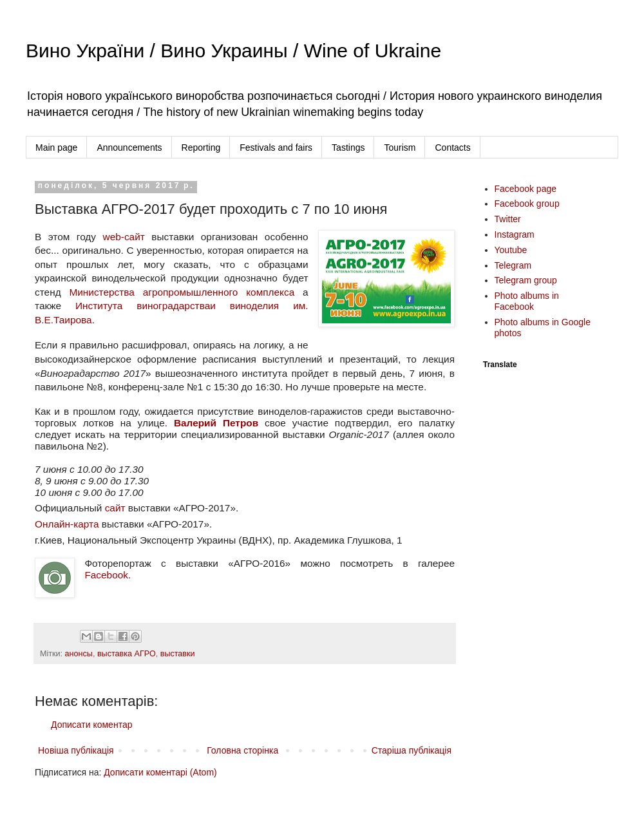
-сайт (133, 237)
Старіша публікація (412, 750)
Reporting (201, 147)
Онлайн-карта (67, 524)
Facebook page (526, 189)
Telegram (513, 265)
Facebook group (527, 204)
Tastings (348, 147)
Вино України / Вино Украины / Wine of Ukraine (233, 51)
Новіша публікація (76, 750)
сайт (115, 508)
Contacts (452, 147)
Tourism (400, 147)
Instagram (515, 234)
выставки (178, 654)
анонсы (79, 654)
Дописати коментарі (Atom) (160, 772)
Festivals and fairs (276, 147)
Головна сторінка (242, 750)
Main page (56, 147)
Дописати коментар (91, 725)
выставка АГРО (127, 654)
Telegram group (526, 280)
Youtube (511, 250)
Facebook (106, 575)
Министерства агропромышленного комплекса (182, 292)
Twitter (508, 219)
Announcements (129, 147)
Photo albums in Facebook (527, 301)
